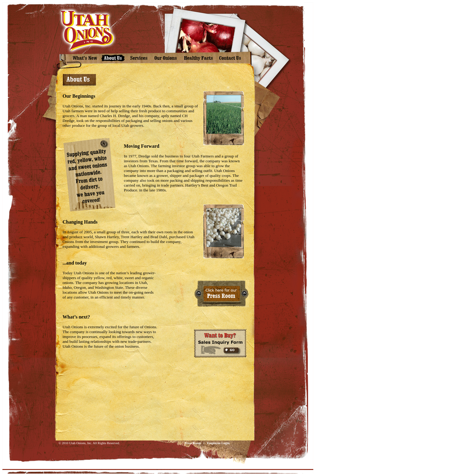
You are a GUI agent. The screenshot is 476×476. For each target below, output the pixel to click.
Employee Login (218, 443)
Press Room (193, 443)
